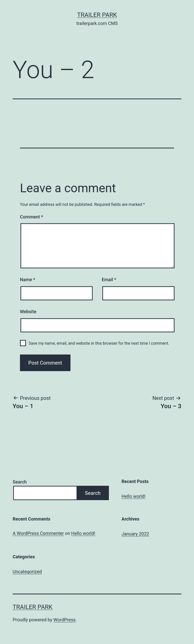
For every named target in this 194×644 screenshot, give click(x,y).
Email (109, 280)
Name (28, 280)
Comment (31, 217)
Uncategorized (27, 572)
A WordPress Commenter (38, 533)
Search (20, 482)
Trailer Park (97, 15)
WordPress (65, 620)
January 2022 (135, 534)
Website (28, 312)
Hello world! (134, 496)
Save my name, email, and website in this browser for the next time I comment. (99, 343)
